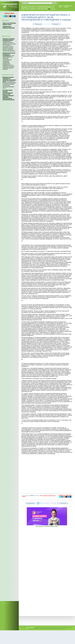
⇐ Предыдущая (38, 24)
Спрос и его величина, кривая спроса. (9, 24)
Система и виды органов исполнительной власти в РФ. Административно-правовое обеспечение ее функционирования (8, 95)
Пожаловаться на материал (68, 6)
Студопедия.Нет (30, 627)
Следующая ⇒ (56, 24)
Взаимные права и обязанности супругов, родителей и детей (9, 79)
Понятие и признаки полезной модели (9, 39)
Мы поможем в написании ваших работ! (47, 526)
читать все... (53, 9)
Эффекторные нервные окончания (9, 27)
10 (58, 503)
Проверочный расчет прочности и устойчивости (9, 54)
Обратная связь (61, 6)
